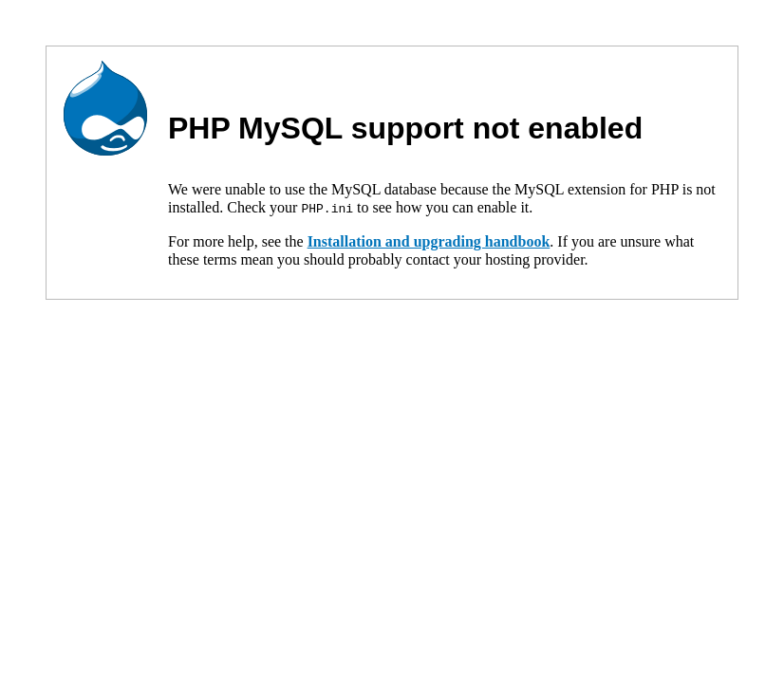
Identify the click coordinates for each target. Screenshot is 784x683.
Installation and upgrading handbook (429, 240)
